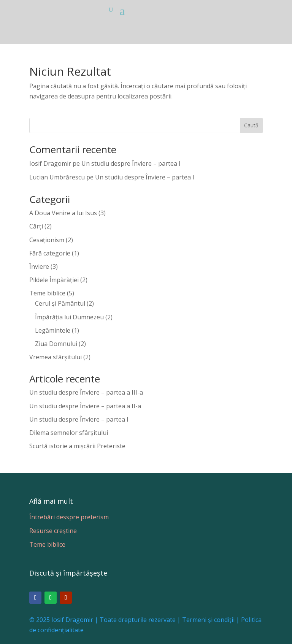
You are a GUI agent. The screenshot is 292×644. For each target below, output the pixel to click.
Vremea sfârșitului (56, 357)
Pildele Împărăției (54, 280)
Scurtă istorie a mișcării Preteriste (77, 446)
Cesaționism (47, 240)
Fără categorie (50, 253)
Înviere (39, 266)
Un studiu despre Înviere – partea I (131, 163)
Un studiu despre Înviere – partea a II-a (85, 406)
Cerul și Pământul (60, 303)
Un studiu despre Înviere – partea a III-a (86, 392)
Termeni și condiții (208, 620)
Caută (251, 125)
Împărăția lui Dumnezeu (69, 317)
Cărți (36, 226)
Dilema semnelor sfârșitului (69, 433)
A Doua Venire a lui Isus (63, 213)
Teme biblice (47, 293)
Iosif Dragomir (50, 163)
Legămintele (53, 330)
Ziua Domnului (56, 344)
